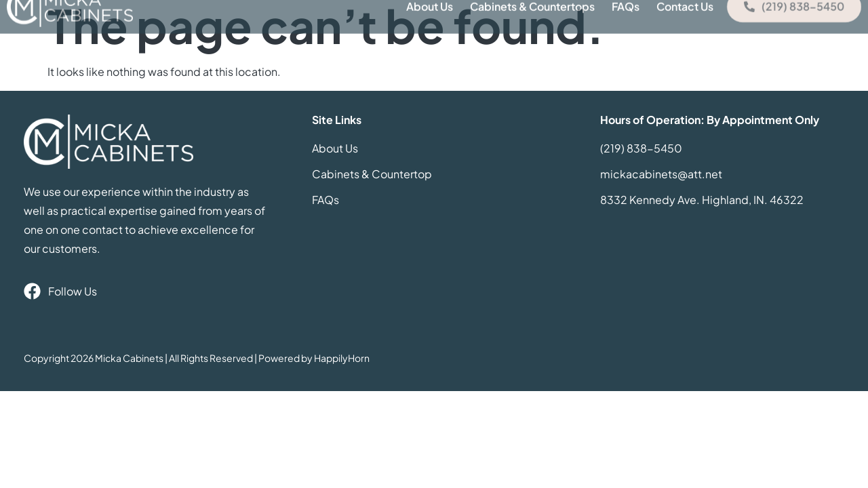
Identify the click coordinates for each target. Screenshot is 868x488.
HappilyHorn (342, 358)
